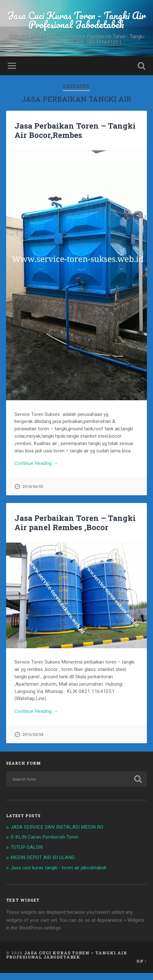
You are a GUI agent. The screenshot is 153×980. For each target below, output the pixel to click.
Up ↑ (142, 961)
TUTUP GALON (27, 847)
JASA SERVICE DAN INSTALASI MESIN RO (57, 827)
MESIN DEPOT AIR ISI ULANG (43, 857)
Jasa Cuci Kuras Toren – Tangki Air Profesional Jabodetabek (67, 955)
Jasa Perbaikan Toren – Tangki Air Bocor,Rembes (75, 130)
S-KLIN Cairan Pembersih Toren (45, 837)
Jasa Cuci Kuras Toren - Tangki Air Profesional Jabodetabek (76, 20)
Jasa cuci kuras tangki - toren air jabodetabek (59, 868)
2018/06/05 (33, 486)
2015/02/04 (33, 735)
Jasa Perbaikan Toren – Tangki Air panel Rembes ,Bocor (75, 523)
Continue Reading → (36, 463)
